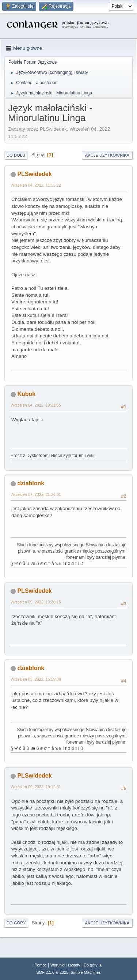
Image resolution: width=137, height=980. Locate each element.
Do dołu (16, 155)
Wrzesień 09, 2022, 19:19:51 (36, 787)
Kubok (26, 394)
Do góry (16, 923)
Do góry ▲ (93, 965)
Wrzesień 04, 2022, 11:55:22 (36, 185)
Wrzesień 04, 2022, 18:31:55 (36, 405)
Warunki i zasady (65, 965)
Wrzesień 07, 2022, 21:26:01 (36, 494)
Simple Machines (86, 972)
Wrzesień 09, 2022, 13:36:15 (36, 602)
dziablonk (31, 483)
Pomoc (41, 965)
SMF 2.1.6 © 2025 (52, 972)
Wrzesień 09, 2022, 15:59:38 (36, 679)
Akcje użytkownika (107, 155)
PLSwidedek (34, 174)
